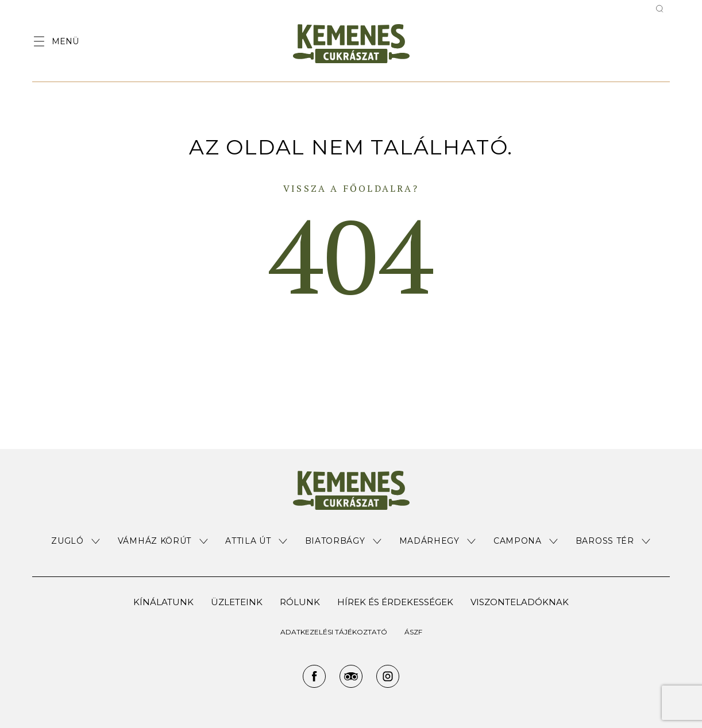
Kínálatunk (163, 602)
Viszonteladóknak (520, 602)
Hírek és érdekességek (395, 602)
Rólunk (300, 602)
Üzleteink (237, 602)
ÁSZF (413, 632)
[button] (76, 541)
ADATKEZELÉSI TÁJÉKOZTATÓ (334, 632)
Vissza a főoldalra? (351, 188)
